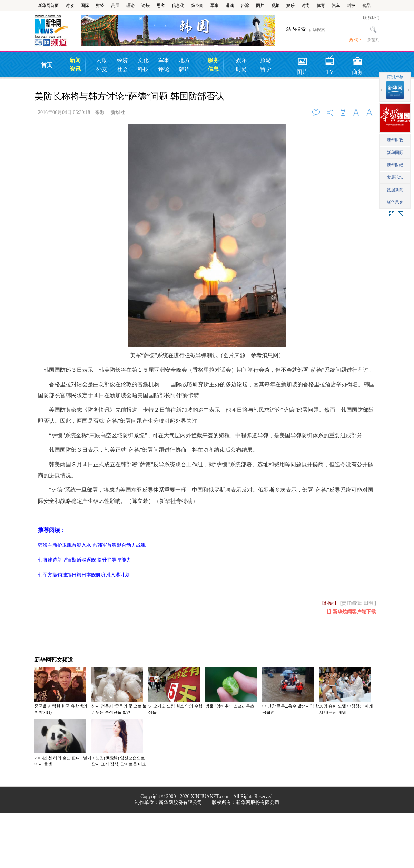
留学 (266, 69)
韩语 (185, 69)
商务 (357, 59)
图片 (260, 6)
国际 (85, 6)
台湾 (245, 6)
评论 (164, 69)
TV (330, 59)
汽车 (336, 6)
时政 (70, 6)
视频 (275, 6)
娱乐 (290, 6)
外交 (102, 69)
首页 (47, 65)
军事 (215, 6)
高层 (115, 6)
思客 (161, 6)
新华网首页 (48, 6)
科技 (351, 6)
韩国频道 (58, 31)
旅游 (266, 60)
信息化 (178, 6)
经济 (122, 60)
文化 (143, 60)
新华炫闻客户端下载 (352, 612)
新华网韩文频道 (54, 660)
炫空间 (197, 6)
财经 (100, 6)
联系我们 (371, 18)
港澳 (230, 6)
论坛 (146, 6)
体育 (321, 6)
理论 (130, 6)
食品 (366, 6)
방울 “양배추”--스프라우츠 (230, 706)
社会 (122, 69)
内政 (102, 60)
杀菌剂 (373, 40)
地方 (185, 60)
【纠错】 (329, 603)
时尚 (306, 6)
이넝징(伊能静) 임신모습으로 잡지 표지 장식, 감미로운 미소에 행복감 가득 (119, 764)
